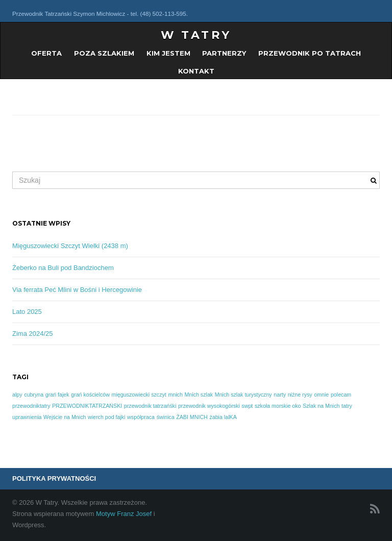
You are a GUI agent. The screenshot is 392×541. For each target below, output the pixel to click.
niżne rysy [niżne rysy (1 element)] (300, 395)
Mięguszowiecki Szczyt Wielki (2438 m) (70, 246)
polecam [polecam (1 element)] (341, 395)
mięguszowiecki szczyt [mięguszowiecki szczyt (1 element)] (139, 395)
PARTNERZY (224, 53)
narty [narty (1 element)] (280, 395)
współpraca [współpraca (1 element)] (141, 417)
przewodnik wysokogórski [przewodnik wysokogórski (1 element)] (209, 406)
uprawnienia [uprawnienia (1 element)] (27, 417)
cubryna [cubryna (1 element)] (34, 395)
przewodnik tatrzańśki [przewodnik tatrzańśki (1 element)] (150, 406)
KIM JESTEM (168, 53)
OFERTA (46, 53)
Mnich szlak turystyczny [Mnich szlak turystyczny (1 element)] (243, 395)
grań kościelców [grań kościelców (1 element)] (90, 395)
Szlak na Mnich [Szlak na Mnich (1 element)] (321, 406)
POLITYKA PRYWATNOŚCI (54, 478)
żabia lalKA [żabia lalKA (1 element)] (223, 417)
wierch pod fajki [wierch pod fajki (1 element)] (106, 417)
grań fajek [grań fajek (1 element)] (57, 395)
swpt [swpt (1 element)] (247, 406)
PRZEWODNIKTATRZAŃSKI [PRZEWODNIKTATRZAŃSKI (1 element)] (87, 406)
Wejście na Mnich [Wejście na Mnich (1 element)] (65, 417)
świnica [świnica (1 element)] (166, 417)
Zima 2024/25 (33, 334)
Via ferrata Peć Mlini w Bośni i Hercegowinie (77, 290)
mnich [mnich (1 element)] (175, 395)
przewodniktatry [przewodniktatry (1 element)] (31, 406)
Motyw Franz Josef (124, 514)
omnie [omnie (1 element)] (321, 395)
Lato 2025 (27, 312)
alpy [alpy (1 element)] (17, 395)
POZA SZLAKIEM (104, 53)
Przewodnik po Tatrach (310, 53)
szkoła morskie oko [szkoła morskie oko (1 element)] (278, 406)
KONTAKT (196, 71)
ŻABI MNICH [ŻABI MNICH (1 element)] (192, 417)
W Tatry (196, 35)
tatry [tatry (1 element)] (347, 406)
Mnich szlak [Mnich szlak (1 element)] (199, 395)
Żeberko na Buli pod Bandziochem (63, 268)
